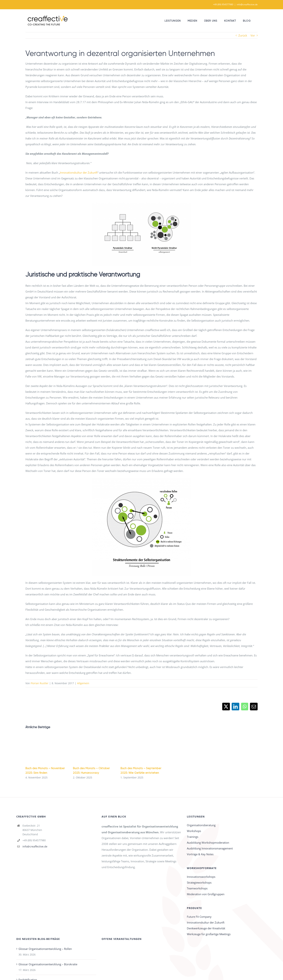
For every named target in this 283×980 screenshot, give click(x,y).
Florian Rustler (40, 683)
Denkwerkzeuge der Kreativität (206, 928)
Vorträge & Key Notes (200, 854)
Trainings (193, 837)
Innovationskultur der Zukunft (79, 173)
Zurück (243, 35)
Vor (253, 35)
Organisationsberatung (201, 825)
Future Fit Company (199, 917)
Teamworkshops (197, 888)
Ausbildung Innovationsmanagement (210, 848)
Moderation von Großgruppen (206, 894)
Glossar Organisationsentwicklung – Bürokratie (48, 964)
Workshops (194, 831)
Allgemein (83, 683)
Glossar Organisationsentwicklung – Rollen (45, 949)
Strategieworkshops (199, 882)
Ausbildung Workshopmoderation (208, 843)
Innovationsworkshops (201, 877)
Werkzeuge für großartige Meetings (209, 934)
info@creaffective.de (247, 4)
